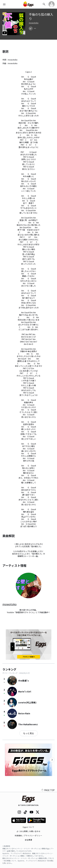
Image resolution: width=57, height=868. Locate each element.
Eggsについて (29, 827)
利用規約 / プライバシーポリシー (28, 835)
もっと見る (29, 733)
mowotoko (34, 23)
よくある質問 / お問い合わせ (28, 831)
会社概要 (28, 840)
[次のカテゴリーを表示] (52, 760)
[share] (31, 28)
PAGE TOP (48, 790)
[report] (35, 28)
